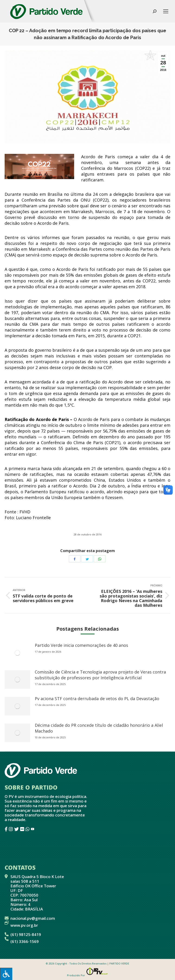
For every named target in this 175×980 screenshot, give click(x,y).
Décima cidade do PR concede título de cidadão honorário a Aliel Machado (99, 728)
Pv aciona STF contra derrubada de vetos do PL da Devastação (97, 699)
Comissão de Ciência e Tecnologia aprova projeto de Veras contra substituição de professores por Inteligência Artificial (100, 675)
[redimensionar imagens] (17, 653)
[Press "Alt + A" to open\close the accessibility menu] (6, 974)
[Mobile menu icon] (166, 11)
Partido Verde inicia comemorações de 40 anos (81, 645)
